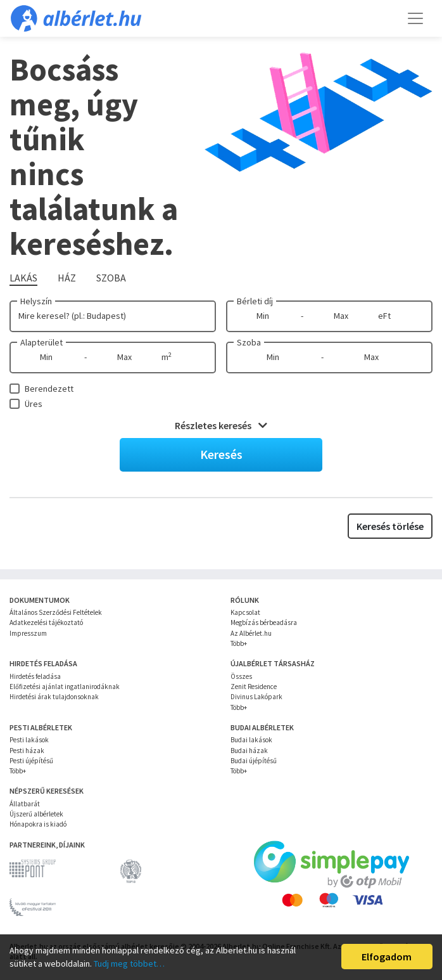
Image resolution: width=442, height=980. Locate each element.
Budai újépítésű (254, 761)
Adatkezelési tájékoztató (46, 622)
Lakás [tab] (23, 278)
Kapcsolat (245, 612)
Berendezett (49, 389)
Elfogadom (387, 957)
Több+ (239, 643)
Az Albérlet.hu (251, 633)
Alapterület (41, 342)
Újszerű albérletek (36, 814)
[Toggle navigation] (415, 18)
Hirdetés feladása (35, 676)
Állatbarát (25, 804)
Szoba (249, 342)
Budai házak (249, 751)
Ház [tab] (67, 278)
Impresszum (28, 633)
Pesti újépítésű (31, 761)
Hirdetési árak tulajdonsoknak (54, 697)
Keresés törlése (390, 526)
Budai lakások (251, 740)
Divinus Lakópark (256, 697)
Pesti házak (27, 751)
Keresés (221, 454)
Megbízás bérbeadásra (264, 622)
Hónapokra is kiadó (38, 824)
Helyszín (36, 301)
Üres (34, 404)
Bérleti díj (255, 301)
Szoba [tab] (111, 278)
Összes (241, 676)
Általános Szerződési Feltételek (56, 612)
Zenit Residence (254, 687)
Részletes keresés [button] (221, 425)
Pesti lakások (29, 740)
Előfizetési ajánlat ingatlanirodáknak (65, 687)
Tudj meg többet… (129, 964)
